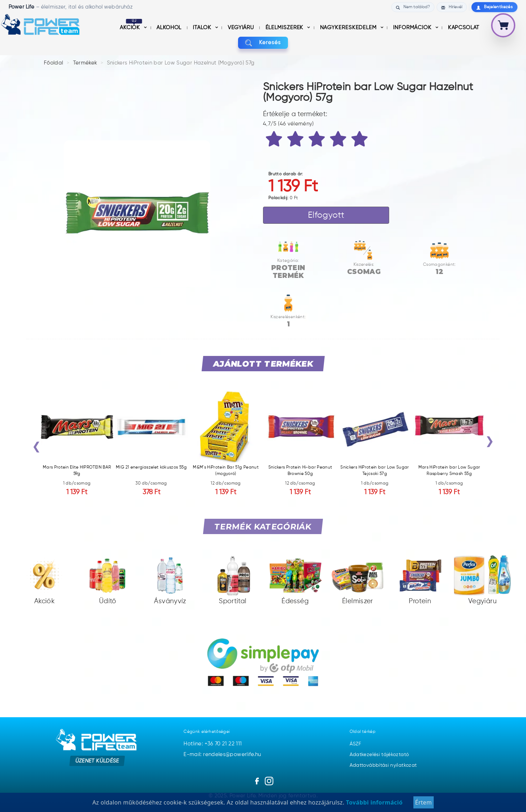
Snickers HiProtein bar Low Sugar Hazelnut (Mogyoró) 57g (181, 63)
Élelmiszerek (285, 28)
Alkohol (170, 28)
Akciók (131, 28)
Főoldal (54, 63)
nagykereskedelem (349, 28)
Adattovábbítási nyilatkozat (383, 765)
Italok (203, 28)
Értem (424, 802)
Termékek (85, 63)
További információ (373, 802)
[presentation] (36, 448)
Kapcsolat (464, 28)
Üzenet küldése (97, 761)
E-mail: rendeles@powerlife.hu (222, 754)
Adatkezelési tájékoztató (379, 755)
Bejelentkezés (494, 7)
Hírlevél (452, 7)
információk (413, 28)
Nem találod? (413, 7)
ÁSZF (355, 744)
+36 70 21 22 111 (223, 744)
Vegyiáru (242, 28)
